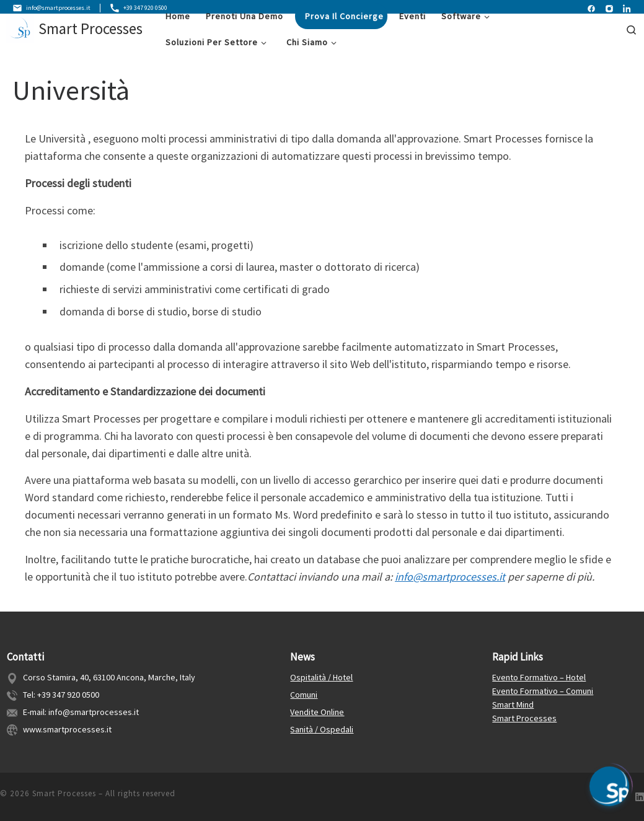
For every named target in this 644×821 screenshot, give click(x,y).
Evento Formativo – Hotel (539, 678)
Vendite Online (317, 712)
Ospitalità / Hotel (321, 678)
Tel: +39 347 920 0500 (61, 695)
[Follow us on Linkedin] (640, 797)
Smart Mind (513, 705)
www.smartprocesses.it (67, 729)
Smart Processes (524, 718)
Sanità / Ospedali (322, 729)
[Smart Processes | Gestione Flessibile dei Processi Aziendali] (20, 32)
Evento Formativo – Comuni (543, 691)
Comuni (304, 695)
